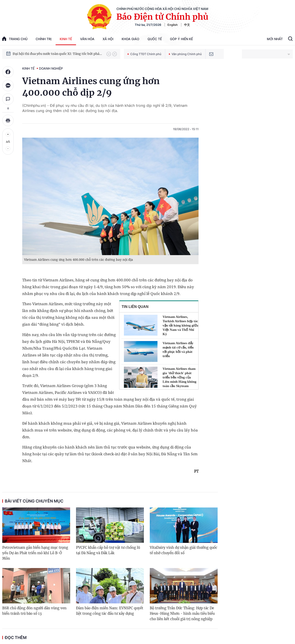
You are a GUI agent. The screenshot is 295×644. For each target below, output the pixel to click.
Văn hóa (87, 39)
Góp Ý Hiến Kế (181, 39)
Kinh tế (66, 39)
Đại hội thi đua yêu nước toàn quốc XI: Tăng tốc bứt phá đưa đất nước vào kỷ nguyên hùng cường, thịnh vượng (57, 55)
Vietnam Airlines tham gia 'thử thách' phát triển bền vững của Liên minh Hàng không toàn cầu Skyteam (180, 377)
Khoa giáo (130, 39)
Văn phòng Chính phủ (185, 54)
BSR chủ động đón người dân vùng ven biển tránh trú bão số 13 (34, 611)
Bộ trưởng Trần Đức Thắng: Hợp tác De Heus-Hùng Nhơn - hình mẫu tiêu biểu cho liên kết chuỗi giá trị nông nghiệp (182, 614)
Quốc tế (155, 39)
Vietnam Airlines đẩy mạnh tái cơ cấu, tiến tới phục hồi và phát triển (178, 350)
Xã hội (108, 39)
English (173, 25)
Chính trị (44, 39)
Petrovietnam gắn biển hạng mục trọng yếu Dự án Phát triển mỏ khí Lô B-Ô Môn (35, 553)
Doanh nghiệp (51, 68)
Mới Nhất (275, 39)
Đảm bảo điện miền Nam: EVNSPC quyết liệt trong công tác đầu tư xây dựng (110, 611)
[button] (109, 54)
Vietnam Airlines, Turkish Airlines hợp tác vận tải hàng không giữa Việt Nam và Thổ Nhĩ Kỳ (181, 325)
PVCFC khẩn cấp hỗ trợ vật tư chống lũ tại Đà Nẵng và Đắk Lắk (108, 550)
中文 (187, 25)
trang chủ (15, 39)
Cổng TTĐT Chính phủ (144, 54)
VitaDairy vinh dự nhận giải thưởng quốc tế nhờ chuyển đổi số (184, 550)
